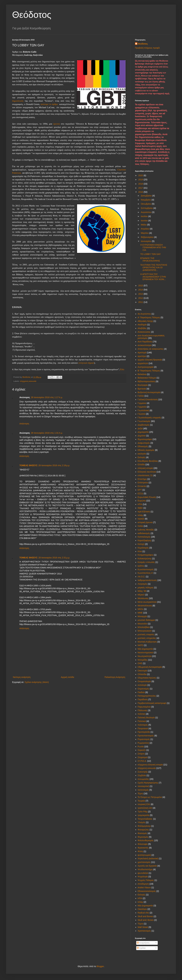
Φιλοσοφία (143, 844)
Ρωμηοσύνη (143, 743)
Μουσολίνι (143, 624)
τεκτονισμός (143, 790)
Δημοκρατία (143, 432)
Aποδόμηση (143, 884)
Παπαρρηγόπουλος (147, 696)
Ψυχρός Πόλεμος (146, 880)
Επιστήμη (142, 479)
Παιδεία (141, 692)
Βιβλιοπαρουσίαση (146, 381)
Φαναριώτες (143, 830)
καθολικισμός (144, 533)
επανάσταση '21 (145, 475)
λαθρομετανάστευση (147, 580)
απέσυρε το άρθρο (49, 104)
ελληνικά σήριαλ (86, 363)
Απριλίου (145, 229)
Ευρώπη (142, 501)
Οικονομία (142, 671)
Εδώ (122, 369)
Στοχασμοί (142, 757)
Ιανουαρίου (146, 241)
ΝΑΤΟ (141, 645)
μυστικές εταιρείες (146, 634)
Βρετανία (142, 389)
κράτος (141, 566)
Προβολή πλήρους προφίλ (147, 48)
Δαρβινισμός (144, 425)
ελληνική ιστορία (145, 468)
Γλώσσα (142, 414)
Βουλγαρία (143, 385)
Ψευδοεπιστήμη (145, 869)
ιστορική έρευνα (145, 522)
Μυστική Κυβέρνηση (147, 642)
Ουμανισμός (143, 689)
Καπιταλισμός (144, 537)
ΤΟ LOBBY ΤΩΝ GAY (151, 254)
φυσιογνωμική (144, 855)
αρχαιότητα (143, 363)
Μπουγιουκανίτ (145, 631)
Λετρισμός (142, 584)
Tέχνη (141, 924)
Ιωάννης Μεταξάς (146, 530)
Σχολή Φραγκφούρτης (148, 783)
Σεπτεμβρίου (147, 208)
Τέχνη (140, 793)
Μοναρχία (142, 616)
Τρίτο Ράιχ (143, 812)
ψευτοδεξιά (143, 873)
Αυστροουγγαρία (146, 367)
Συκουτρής (143, 772)
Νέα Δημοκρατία (145, 649)
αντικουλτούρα (145, 345)
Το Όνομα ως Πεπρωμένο (150, 797)
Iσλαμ (140, 902)
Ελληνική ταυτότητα (147, 472)
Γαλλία (141, 396)
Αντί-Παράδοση (145, 342)
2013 (141, 294)
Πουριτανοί (143, 728)
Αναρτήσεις (143, 943)
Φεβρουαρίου (147, 237)
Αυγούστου (146, 212)
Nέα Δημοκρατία (145, 906)
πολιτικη (142, 714)
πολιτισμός (143, 725)
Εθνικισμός (143, 446)
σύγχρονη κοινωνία (28, 381)
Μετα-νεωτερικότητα (147, 602)
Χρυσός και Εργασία (147, 866)
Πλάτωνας (142, 710)
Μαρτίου (145, 233)
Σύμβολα (142, 775)
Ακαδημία (142, 325)
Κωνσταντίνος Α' (145, 573)
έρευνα (56, 124)
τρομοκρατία (144, 815)
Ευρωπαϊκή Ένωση (147, 497)
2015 (141, 286)
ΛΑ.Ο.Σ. (142, 577)
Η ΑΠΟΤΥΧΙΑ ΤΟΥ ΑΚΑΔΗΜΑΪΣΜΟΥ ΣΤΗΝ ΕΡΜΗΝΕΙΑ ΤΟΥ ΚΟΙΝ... (153, 277)
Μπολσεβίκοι (144, 627)
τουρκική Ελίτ (144, 804)
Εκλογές (142, 457)
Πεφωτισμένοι (144, 707)
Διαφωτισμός (144, 443)
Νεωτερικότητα (145, 656)
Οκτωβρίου (146, 204)
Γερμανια (142, 403)
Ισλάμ (140, 515)
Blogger (100, 966)
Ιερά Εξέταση (144, 512)
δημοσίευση (18, 101)
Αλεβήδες (142, 328)
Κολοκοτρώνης (145, 559)
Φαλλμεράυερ (144, 826)
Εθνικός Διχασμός (146, 450)
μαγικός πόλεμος (146, 588)
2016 (141, 192)
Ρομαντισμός (144, 739)
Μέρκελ (141, 595)
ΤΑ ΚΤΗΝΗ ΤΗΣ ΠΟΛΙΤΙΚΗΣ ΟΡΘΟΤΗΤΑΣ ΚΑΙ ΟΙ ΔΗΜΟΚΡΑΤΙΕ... (154, 267)
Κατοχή (141, 544)
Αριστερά (142, 353)
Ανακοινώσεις (144, 332)
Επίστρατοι (143, 483)
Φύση (140, 851)
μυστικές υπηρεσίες (147, 638)
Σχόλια (141, 948)
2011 (141, 302)
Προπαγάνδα (144, 732)
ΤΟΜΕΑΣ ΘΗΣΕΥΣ (28, 465)
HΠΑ (140, 898)
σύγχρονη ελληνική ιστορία (150, 765)
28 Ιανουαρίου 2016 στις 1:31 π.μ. (47, 433)
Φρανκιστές (143, 848)
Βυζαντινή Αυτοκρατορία (149, 392)
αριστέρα (142, 356)
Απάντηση (24, 424)
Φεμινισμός (143, 837)
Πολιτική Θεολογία (146, 718)
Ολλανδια (142, 674)
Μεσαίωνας (143, 598)
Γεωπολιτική (143, 410)
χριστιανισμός (144, 862)
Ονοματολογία (144, 681)
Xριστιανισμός (144, 931)
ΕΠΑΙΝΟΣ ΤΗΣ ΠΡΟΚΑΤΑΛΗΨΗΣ (150, 260)
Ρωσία (141, 747)
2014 (141, 290)
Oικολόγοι (142, 909)
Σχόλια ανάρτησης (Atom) (37, 682)
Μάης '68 (142, 591)
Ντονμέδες (143, 660)
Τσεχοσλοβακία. (145, 819)
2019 (141, 180)
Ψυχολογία (143, 877)
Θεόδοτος (32, 15)
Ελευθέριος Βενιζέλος (148, 461)
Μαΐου (144, 225)
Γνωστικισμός (144, 421)
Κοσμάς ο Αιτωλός (146, 562)
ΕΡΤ (140, 490)
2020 (141, 175)
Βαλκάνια (142, 374)
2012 (141, 298)
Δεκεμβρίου (146, 196)
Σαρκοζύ (142, 750)
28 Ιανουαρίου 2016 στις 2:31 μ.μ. (54, 558)
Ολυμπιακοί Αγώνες (147, 678)
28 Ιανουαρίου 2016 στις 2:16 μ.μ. (54, 465)
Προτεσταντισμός (146, 736)
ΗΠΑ (140, 504)
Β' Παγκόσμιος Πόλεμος (149, 371)
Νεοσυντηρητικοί (146, 653)
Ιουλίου (144, 216)
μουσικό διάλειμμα (146, 620)
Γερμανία (142, 407)
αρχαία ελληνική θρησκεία (150, 360)
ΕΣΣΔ (140, 493)
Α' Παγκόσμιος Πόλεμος (149, 317)
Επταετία (142, 486)
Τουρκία (141, 801)
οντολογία (142, 685)
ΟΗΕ (140, 663)
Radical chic (143, 913)
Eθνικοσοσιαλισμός (147, 891)
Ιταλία (140, 526)
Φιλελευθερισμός (146, 840)
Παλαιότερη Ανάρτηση (115, 677)
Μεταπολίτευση (145, 606)
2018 (141, 184)
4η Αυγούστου (144, 314)
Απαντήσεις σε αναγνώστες (151, 349)
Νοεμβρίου (146, 200)
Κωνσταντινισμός (146, 569)
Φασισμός (142, 833)
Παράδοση (143, 699)
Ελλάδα (141, 464)
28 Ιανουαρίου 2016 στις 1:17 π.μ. (47, 397)
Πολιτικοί (142, 721)
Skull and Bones (145, 916)
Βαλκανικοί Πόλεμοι (147, 378)
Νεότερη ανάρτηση (22, 677)
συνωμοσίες (143, 779)
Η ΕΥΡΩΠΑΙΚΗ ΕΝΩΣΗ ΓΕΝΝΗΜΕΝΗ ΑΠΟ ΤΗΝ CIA (153, 247)
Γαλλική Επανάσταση (148, 399)
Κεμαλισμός (143, 548)
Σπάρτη (141, 754)
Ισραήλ (141, 519)
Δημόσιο (142, 436)
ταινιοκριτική (143, 786)
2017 (141, 188)
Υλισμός (142, 822)
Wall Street (143, 927)
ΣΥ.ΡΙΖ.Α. (142, 761)
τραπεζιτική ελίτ (145, 808)
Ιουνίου (144, 221)
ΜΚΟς (141, 609)
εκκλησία (142, 454)
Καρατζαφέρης (145, 540)
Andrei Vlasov (144, 887)
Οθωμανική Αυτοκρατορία (150, 667)
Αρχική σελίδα (67, 677)
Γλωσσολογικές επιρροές (149, 418)
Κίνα (140, 551)
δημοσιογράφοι (145, 439)
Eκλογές (142, 895)
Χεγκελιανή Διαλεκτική (148, 858)
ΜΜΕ (140, 613)
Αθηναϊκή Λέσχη (145, 321)
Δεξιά (140, 428)
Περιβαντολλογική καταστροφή (152, 703)
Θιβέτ (140, 508)
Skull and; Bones (146, 920)
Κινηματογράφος (146, 555)
